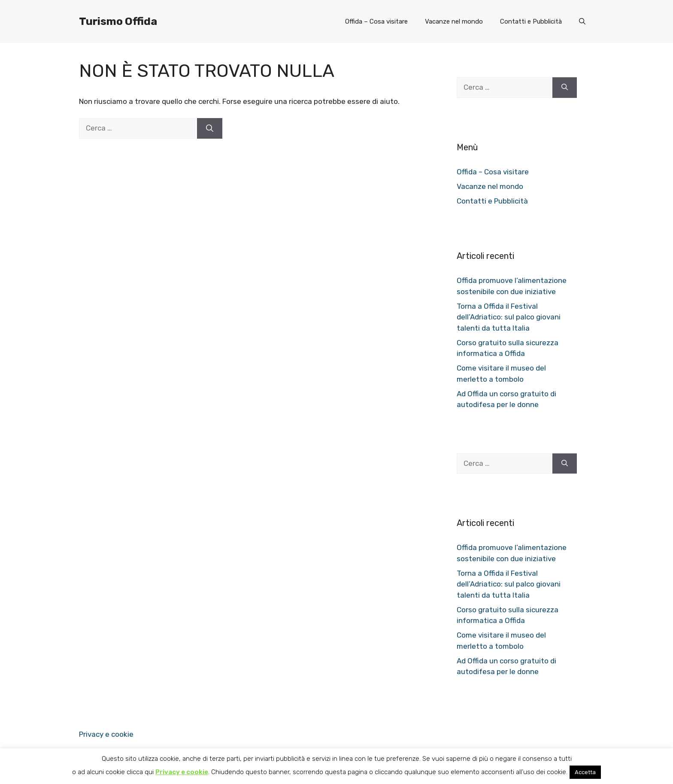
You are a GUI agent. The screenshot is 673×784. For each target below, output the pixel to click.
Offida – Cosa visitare (376, 21)
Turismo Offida (118, 21)
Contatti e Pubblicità (531, 21)
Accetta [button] (585, 772)
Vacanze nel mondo (454, 21)
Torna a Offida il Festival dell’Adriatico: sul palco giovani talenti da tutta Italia (509, 317)
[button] (582, 21)
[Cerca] (210, 128)
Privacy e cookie (106, 734)
